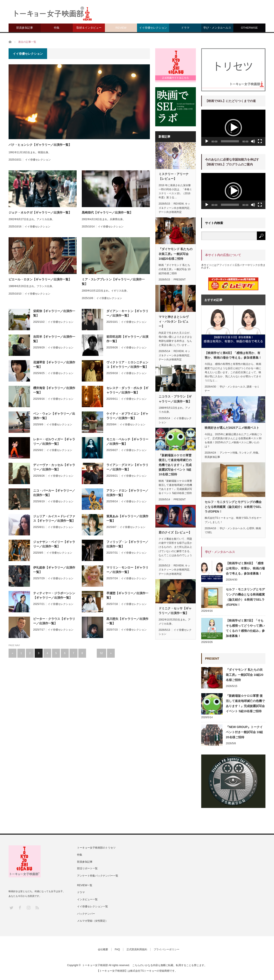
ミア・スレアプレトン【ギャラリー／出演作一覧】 (113, 282)
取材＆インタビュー (89, 28)
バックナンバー (86, 914)
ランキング (245, 453)
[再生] (207, 141)
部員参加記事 (25, 28)
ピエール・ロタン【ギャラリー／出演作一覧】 (40, 279)
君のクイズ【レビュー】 (175, 532)
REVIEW (121, 28)
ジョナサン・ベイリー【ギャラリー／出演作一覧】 (54, 544)
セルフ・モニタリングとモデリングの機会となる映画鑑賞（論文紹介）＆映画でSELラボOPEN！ (233, 507)
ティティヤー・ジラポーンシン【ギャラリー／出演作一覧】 (54, 595)
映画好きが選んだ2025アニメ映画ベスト (232, 428)
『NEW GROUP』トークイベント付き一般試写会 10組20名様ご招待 (244, 732)
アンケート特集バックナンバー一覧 (98, 876)
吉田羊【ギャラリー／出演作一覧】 (54, 339)
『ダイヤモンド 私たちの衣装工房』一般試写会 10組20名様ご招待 (176, 254)
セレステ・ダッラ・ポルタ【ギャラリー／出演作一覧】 (127, 390)
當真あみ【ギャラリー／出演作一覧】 (127, 518)
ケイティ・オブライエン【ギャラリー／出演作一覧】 (127, 416)
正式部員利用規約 (137, 949)
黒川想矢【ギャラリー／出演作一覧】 (127, 621)
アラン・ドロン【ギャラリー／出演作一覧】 (127, 493)
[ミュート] (253, 141)
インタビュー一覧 (87, 899)
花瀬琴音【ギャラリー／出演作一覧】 (54, 365)
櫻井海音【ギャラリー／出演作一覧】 (54, 390)
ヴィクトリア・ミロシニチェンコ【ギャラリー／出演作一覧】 (127, 365)
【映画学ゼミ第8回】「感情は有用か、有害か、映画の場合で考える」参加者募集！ (233, 355)
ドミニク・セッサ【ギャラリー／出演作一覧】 (175, 611)
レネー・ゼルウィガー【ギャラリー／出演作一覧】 (54, 441)
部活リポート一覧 (87, 868)
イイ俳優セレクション (153, 28)
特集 (57, 28)
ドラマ (185, 28)
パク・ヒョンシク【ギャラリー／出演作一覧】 (40, 145)
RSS (37, 907)
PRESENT (180, 280)
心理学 (250, 528)
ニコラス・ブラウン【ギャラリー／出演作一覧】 (175, 399)
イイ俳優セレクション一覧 (92, 906)
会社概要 (103, 949)
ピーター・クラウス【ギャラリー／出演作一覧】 (54, 621)
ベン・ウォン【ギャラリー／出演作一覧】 (54, 416)
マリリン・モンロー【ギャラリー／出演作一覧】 (127, 570)
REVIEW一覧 (85, 885)
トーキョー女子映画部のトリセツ (96, 848)
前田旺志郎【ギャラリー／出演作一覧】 (127, 339)
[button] (233, 128)
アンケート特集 (229, 453)
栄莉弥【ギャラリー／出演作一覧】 (54, 313)
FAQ (117, 949)
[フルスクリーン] (260, 141)
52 (101, 653)
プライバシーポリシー (167, 949)
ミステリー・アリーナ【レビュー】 (174, 176)
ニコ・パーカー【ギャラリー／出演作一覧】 (54, 493)
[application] (233, 128)
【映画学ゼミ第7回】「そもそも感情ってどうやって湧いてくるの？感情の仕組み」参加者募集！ (245, 628)
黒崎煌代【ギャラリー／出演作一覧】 (107, 212)
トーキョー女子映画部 (95, 965)
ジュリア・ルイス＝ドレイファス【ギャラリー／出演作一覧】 (54, 518)
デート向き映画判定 (170, 212)
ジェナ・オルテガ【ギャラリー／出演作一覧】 (40, 212)
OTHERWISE (249, 28)
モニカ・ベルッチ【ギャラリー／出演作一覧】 (127, 441)
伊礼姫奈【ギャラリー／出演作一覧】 (54, 570)
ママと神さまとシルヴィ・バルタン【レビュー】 (174, 322)
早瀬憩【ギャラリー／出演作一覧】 (127, 595)
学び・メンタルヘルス (217, 28)
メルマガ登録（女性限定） (92, 921)
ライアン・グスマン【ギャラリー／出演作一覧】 (127, 467)
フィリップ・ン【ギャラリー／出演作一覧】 (127, 544)
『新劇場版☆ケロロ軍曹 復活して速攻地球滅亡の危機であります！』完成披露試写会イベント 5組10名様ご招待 (175, 465)
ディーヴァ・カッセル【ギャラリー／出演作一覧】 (54, 467)
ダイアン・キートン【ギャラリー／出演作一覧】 (127, 313)
